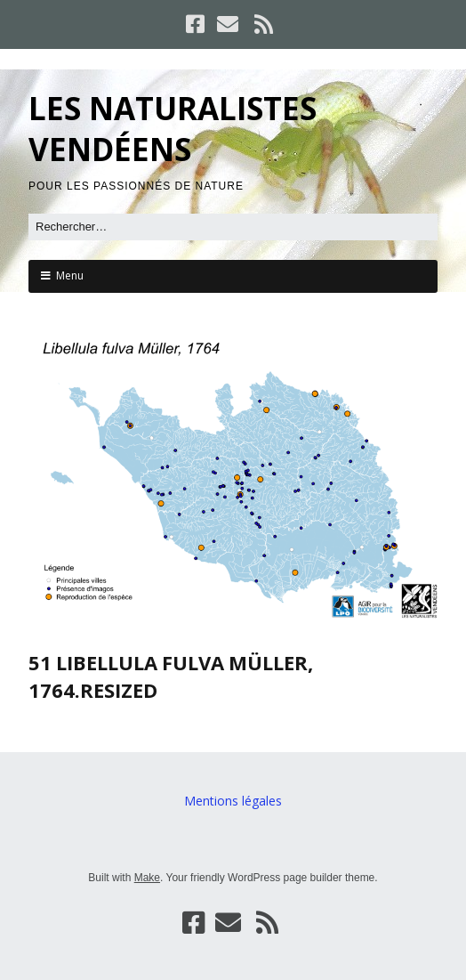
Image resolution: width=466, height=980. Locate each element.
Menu (70, 275)
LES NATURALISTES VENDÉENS (173, 129)
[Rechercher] (233, 227)
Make (147, 878)
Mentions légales (233, 801)
